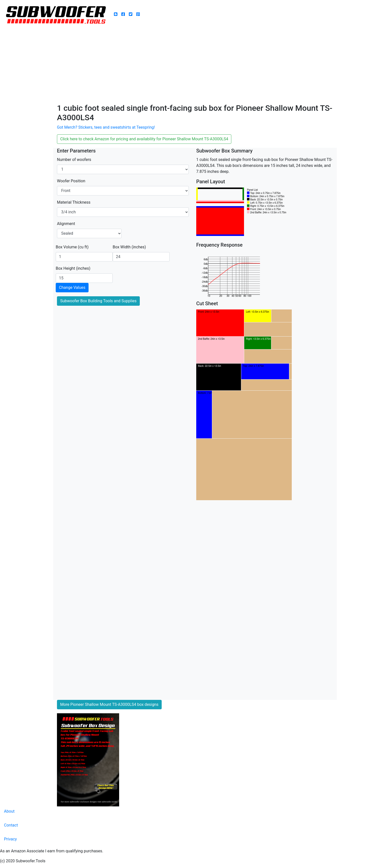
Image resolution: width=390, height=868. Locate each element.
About (9, 811)
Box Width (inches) (129, 247)
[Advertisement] (195, 66)
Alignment (66, 224)
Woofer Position (71, 181)
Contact (11, 825)
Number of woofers (74, 160)
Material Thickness (74, 202)
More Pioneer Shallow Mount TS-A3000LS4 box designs (109, 704)
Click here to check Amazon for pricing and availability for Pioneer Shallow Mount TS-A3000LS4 (144, 139)
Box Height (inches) (73, 268)
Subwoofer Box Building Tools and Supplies (98, 301)
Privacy (10, 839)
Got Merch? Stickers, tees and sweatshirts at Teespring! (106, 127)
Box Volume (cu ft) (72, 247)
